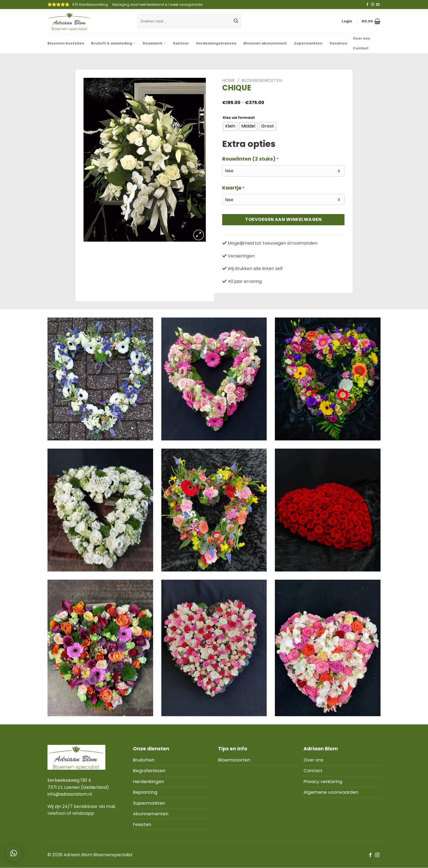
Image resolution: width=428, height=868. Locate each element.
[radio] (230, 126)
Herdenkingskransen (216, 43)
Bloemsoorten (234, 760)
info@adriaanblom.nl (70, 794)
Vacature (338, 43)
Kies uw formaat (239, 118)
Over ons (362, 38)
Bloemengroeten (262, 80)
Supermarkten (308, 43)
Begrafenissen (149, 771)
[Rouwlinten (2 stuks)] (283, 171)
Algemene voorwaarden (331, 792)
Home (229, 80)
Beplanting (145, 792)
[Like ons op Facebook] (367, 5)
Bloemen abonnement (265, 43)
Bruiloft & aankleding (113, 43)
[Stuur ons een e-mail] (378, 5)
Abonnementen (151, 814)
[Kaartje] (283, 200)
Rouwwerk (154, 43)
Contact (361, 48)
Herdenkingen (148, 782)
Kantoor (181, 43)
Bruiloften (144, 760)
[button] (14, 853)
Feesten (142, 824)
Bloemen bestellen (66, 43)
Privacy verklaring (323, 782)
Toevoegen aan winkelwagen (283, 219)
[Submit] (236, 21)
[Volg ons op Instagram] (373, 5)
